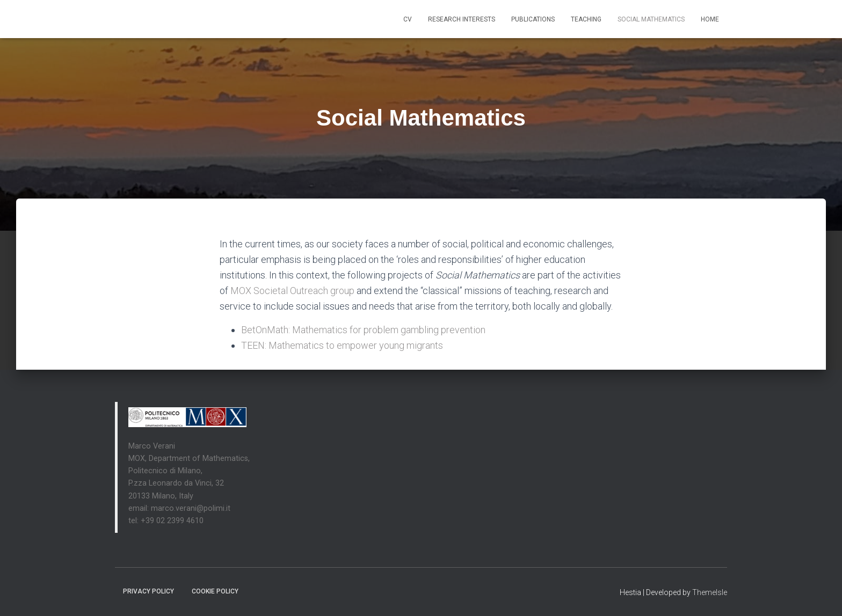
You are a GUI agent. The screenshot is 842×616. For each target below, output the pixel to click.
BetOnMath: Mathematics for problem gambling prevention (364, 330)
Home (710, 19)
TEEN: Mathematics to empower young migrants (342, 345)
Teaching (586, 19)
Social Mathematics (651, 19)
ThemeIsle (710, 592)
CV (408, 19)
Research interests (462, 19)
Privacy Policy (148, 591)
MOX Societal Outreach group (292, 291)
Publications (533, 19)
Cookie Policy (215, 591)
